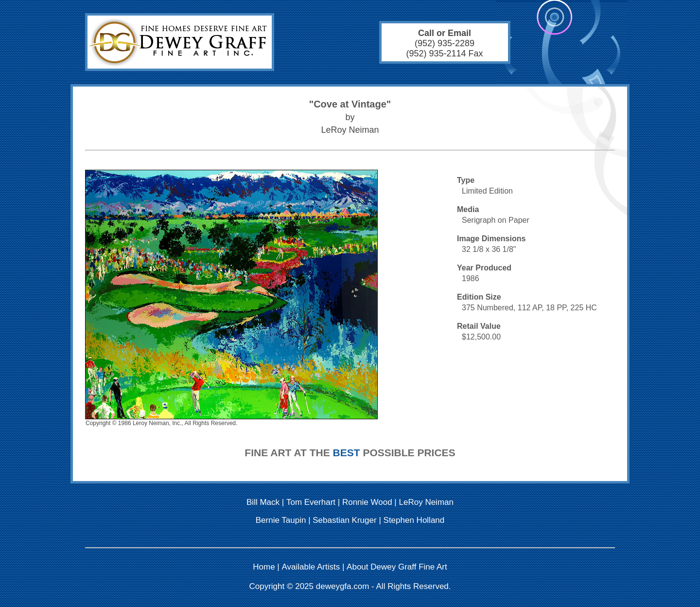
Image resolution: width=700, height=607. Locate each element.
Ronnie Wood (367, 502)
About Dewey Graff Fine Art (397, 567)
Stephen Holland (414, 520)
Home (264, 567)
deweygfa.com (343, 586)
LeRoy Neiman (426, 502)
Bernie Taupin (281, 520)
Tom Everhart (311, 502)
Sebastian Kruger (344, 520)
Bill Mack (263, 502)
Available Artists (311, 567)
